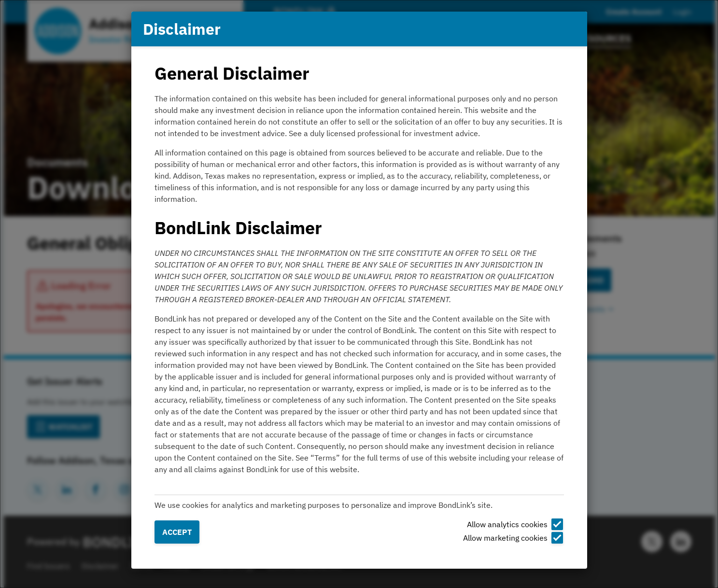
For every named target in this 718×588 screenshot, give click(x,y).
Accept (177, 532)
